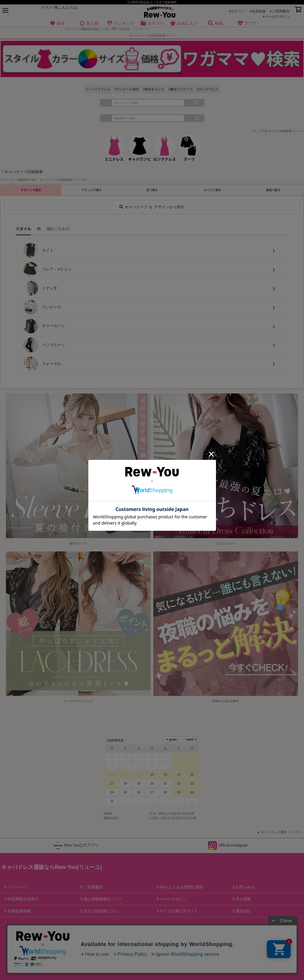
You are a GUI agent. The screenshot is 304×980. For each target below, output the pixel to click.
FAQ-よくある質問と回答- (182, 887)
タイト (38, 250)
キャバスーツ (48, 180)
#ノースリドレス (98, 89)
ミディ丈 (40, 288)
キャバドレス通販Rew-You (18, 180)
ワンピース (42, 307)
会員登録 (259, 11)
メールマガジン (277, 17)
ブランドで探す (92, 190)
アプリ (247, 23)
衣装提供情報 (19, 911)
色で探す (152, 190)
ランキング (120, 23)
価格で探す (273, 190)
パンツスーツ (44, 345)
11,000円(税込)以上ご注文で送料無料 (152, 2)
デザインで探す (31, 190)
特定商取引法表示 (22, 899)
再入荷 (89, 23)
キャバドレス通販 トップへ (281, 832)
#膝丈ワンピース (181, 89)
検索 (215, 23)
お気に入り (184, 23)
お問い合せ (245, 887)
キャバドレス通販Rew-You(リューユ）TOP (91, 29)
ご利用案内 (281, 11)
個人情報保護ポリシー (102, 899)
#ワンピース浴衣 (127, 89)
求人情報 (243, 899)
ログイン (238, 11)
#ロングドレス (207, 89)
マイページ (17, 887)
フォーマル (42, 364)
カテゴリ (152, 23)
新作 (57, 23)
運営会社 (243, 911)
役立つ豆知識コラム (100, 911)
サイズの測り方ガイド (178, 911)
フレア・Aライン (47, 269)
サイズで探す (213, 190)
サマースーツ (44, 326)
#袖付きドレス (154, 89)
